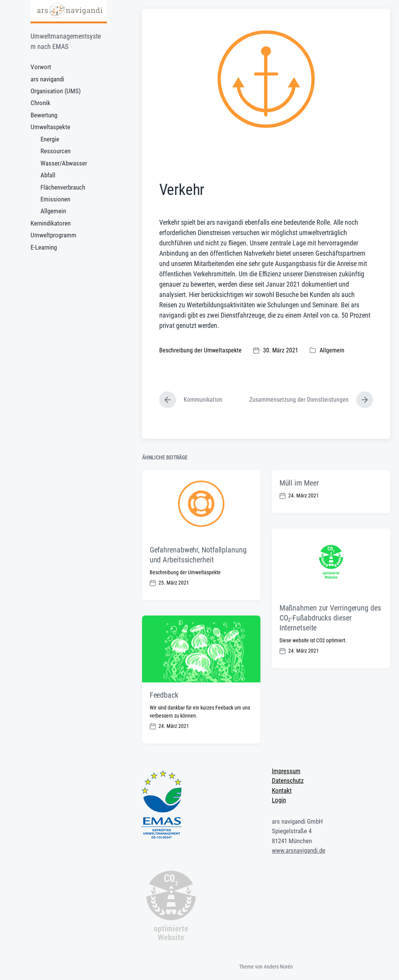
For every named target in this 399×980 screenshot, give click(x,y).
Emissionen (55, 199)
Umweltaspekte (50, 127)
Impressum (286, 771)
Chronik (40, 103)
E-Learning (44, 247)
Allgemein (53, 211)
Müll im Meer (299, 505)
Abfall (48, 175)
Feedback (164, 718)
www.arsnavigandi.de (299, 850)
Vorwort (41, 67)
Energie (50, 139)
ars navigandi (47, 79)
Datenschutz (288, 780)
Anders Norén (278, 967)
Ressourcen (56, 151)
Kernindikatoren (51, 223)
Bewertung (44, 115)
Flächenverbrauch (63, 187)
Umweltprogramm (53, 235)
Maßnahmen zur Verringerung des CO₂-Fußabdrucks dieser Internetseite (330, 640)
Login (279, 800)
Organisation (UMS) (56, 91)
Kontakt (282, 790)
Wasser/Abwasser (64, 163)
